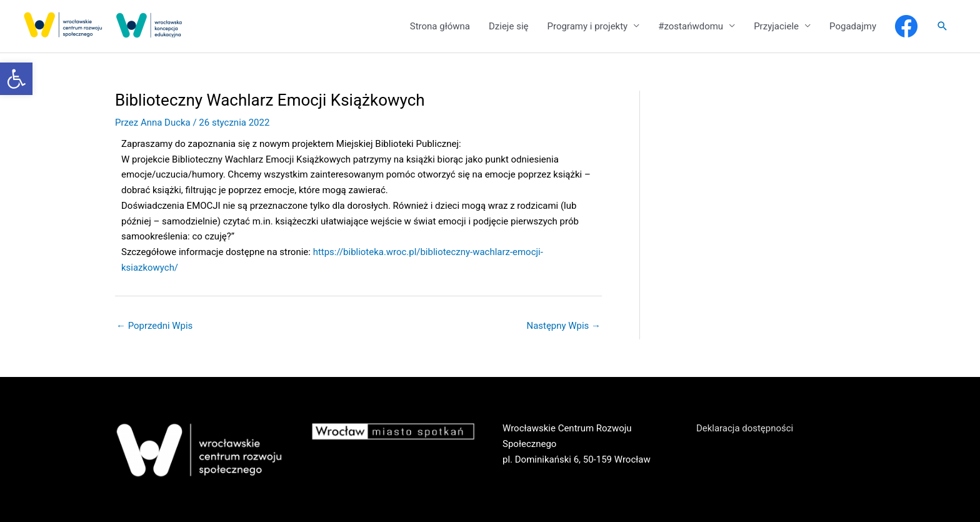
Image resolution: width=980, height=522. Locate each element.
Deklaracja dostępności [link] (745, 428)
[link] (16, 79)
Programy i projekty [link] (587, 26)
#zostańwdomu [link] (691, 26)
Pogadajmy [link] (853, 26)
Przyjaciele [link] (776, 26)
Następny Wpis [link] (563, 326)
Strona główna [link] (440, 26)
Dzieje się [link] (509, 26)
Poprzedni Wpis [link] (155, 326)
